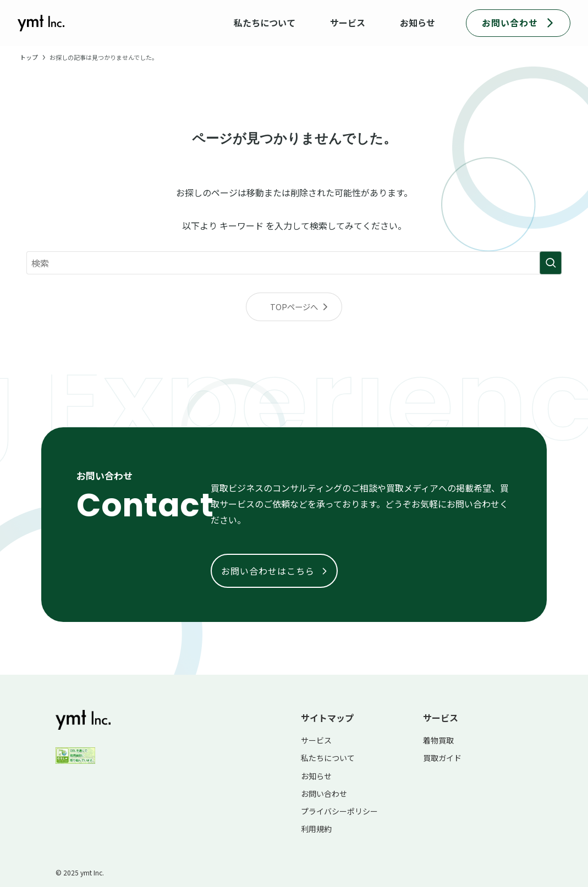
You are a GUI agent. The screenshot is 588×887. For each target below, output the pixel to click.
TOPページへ (294, 307)
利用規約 (316, 829)
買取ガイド (442, 758)
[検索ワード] (294, 263)
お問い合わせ (324, 794)
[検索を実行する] (551, 263)
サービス (316, 740)
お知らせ (316, 776)
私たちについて (328, 758)
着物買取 (438, 740)
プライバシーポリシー (339, 811)
